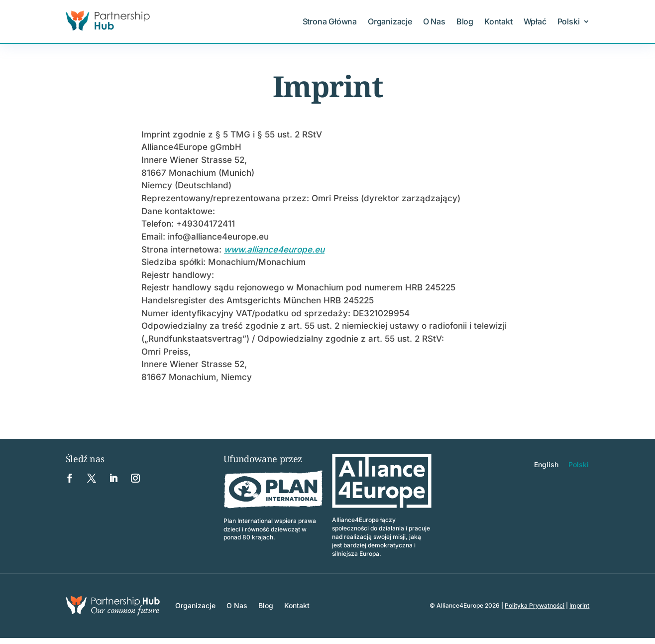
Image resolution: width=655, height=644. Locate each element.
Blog (465, 21)
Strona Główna (330, 21)
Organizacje (390, 21)
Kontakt (498, 21)
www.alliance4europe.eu (274, 250)
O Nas (434, 21)
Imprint (579, 605)
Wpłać (535, 21)
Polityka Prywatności (535, 605)
